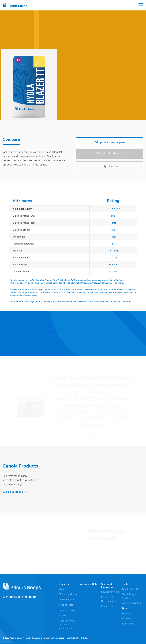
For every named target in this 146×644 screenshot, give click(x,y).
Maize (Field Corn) (69, 594)
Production (107, 606)
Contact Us (128, 624)
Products (64, 584)
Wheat (62, 615)
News (125, 608)
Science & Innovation (107, 586)
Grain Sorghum (67, 599)
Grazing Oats (66, 605)
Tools (125, 584)
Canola (63, 589)
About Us (127, 613)
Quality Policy (82, 638)
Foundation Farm (110, 592)
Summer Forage (68, 610)
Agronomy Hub (88, 584)
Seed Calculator (131, 589)
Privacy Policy (70, 638)
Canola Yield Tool (132, 603)
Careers (127, 618)
